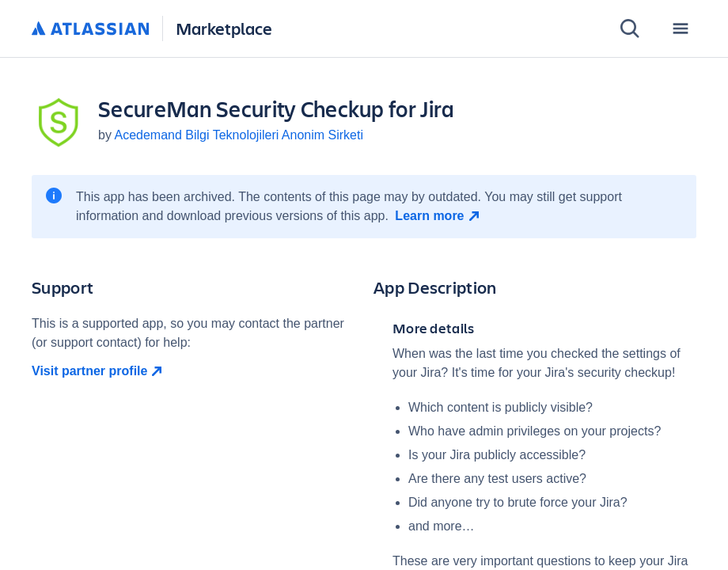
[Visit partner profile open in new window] (193, 371)
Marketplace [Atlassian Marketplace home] (224, 28)
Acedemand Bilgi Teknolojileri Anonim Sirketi (239, 135)
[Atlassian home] (91, 29)
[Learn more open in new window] (439, 216)
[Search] (630, 28)
